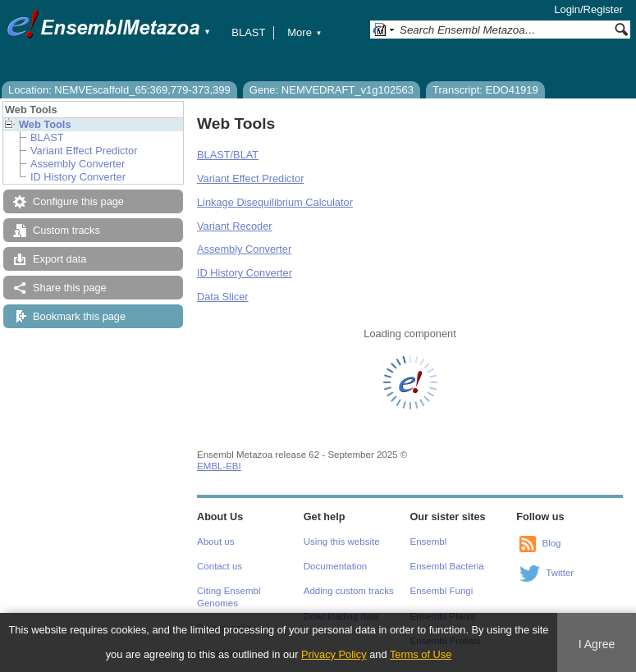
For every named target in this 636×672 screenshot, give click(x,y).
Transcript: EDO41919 (485, 90)
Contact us (220, 566)
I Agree (597, 644)
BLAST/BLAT (228, 155)
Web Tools (45, 124)
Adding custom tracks (349, 591)
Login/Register (588, 9)
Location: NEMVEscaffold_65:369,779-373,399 (119, 90)
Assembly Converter (78, 164)
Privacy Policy (334, 654)
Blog (551, 543)
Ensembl (429, 542)
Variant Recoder (235, 226)
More (304, 32)
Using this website (342, 542)
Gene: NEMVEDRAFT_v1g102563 (332, 90)
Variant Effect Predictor (84, 151)
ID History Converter (78, 177)
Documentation (335, 566)
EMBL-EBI (219, 466)
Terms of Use (421, 654)
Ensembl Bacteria (447, 566)
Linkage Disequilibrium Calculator (275, 202)
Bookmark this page (79, 316)
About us (215, 542)
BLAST (248, 32)
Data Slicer (223, 297)
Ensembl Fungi (442, 591)
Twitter (560, 573)
